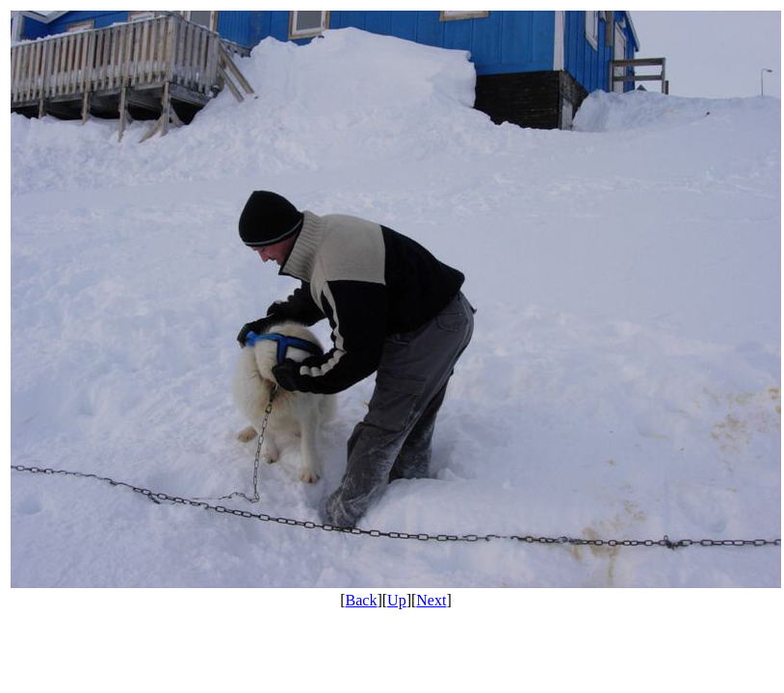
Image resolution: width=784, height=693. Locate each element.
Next (431, 600)
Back (362, 600)
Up (397, 600)
